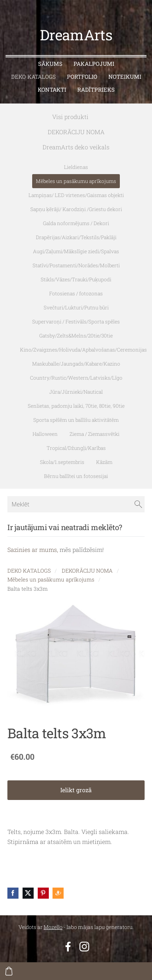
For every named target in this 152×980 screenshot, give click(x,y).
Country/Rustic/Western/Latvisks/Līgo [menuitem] (76, 378)
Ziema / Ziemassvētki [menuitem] (94, 434)
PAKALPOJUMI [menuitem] (94, 64)
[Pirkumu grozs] (9, 971)
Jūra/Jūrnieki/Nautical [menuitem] (76, 392)
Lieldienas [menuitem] (76, 167)
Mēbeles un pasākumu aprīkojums (51, 579)
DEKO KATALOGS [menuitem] (33, 77)
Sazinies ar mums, (33, 550)
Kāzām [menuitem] (104, 462)
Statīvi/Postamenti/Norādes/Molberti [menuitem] (76, 265)
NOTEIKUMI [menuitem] (125, 77)
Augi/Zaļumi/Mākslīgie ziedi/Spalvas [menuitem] (76, 251)
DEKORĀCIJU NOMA (87, 571)
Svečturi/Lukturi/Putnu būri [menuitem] (76, 308)
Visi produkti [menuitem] (70, 117)
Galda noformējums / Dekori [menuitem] (76, 223)
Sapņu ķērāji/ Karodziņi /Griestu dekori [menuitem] (76, 209)
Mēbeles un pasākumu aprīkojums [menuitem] (76, 181)
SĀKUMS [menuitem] (50, 64)
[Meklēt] (76, 504)
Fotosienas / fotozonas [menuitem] (76, 294)
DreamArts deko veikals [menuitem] (76, 147)
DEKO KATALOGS (29, 571)
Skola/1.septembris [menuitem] (62, 462)
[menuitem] (100, 115)
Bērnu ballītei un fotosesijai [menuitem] (76, 476)
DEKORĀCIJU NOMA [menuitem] (76, 132)
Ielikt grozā (76, 790)
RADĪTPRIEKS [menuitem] (96, 89)
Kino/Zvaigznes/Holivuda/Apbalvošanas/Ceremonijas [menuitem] (83, 350)
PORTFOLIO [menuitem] (82, 77)
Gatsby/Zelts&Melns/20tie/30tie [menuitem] (76, 336)
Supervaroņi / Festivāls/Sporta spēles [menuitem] (76, 322)
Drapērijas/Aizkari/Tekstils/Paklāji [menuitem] (76, 237)
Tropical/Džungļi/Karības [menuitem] (76, 448)
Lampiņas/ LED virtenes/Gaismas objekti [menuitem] (76, 195)
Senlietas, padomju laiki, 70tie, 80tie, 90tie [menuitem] (76, 406)
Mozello (53, 927)
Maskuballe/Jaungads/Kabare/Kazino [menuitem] (76, 364)
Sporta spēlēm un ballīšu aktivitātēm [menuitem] (76, 420)
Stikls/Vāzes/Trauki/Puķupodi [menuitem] (76, 279)
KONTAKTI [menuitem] (52, 89)
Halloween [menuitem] (45, 434)
